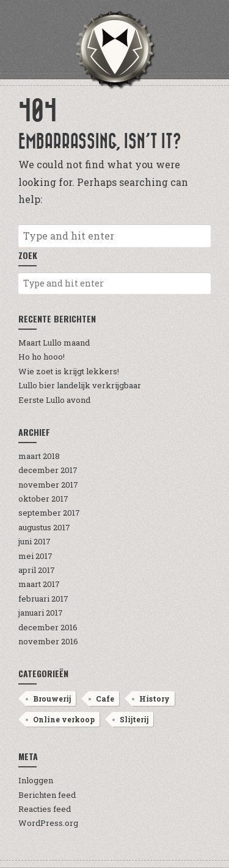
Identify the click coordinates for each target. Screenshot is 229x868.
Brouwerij (52, 699)
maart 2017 (39, 584)
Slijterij (134, 719)
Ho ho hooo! (42, 357)
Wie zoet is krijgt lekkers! (69, 371)
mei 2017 (35, 556)
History (154, 699)
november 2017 (48, 485)
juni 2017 (35, 541)
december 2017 (48, 470)
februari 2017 (43, 599)
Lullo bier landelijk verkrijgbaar (80, 385)
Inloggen (36, 780)
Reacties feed (45, 809)
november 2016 (48, 641)
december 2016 (48, 627)
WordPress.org (48, 823)
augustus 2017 (44, 527)
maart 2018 (39, 456)
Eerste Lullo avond (54, 400)
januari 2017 (41, 613)
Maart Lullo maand (54, 343)
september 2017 (49, 513)
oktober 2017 (43, 499)
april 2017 (37, 570)
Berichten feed (47, 795)
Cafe (105, 699)
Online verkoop (64, 719)
